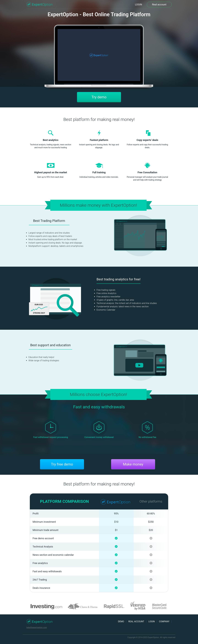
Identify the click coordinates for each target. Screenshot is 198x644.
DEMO (121, 621)
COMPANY (164, 621)
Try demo (99, 97)
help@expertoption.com (37, 627)
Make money (133, 464)
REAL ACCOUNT (136, 621)
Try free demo (62, 464)
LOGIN (138, 4)
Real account (159, 4)
